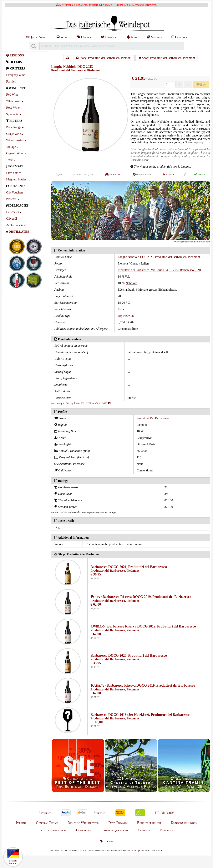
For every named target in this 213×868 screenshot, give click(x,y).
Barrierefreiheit (149, 823)
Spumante (12, 114)
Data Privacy (118, 823)
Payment (45, 813)
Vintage (11, 147)
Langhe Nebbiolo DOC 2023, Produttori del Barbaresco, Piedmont (159, 257)
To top (106, 841)
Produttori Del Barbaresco (153, 418)
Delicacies (13, 212)
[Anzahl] (170, 84)
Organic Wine (15, 153)
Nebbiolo (131, 283)
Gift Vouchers (15, 192)
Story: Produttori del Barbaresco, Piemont (104, 58)
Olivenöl (12, 219)
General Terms (47, 823)
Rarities (11, 81)
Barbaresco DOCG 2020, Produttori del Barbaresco (129, 656)
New (132, 37)
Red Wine (12, 95)
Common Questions (114, 830)
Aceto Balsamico (17, 225)
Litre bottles (14, 173)
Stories (154, 37)
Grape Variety (15, 134)
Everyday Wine (16, 75)
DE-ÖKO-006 (165, 813)
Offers (84, 37)
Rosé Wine (13, 108)
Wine (62, 37)
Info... (134, 850)
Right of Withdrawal (83, 823)
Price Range (14, 127)
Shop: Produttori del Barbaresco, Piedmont (167, 58)
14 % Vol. (170, 174)
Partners (166, 830)
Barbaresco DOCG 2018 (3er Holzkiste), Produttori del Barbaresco (140, 715)
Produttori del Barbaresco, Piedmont (76, 70)
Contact (179, 37)
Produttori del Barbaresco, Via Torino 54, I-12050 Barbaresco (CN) (159, 270)
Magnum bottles (16, 179)
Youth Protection (53, 830)
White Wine (14, 101)
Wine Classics (15, 140)
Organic (109, 37)
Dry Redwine (126, 316)
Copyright (84, 830)
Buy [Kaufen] (201, 84)
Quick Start (36, 37)
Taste (9, 160)
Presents (11, 199)
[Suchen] (34, 46)
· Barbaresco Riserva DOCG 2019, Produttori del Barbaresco (141, 597)
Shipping (117, 174)
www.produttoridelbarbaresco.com (193, 242)
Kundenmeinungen (184, 823)
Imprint (21, 823)
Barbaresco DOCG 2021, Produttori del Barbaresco (129, 567)
